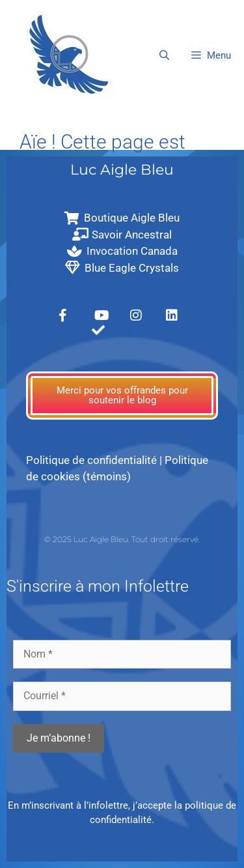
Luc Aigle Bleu (122, 170)
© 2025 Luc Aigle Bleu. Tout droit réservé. (122, 539)
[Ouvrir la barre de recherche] (164, 55)
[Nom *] (122, 654)
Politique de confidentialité (91, 460)
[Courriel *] (122, 696)
